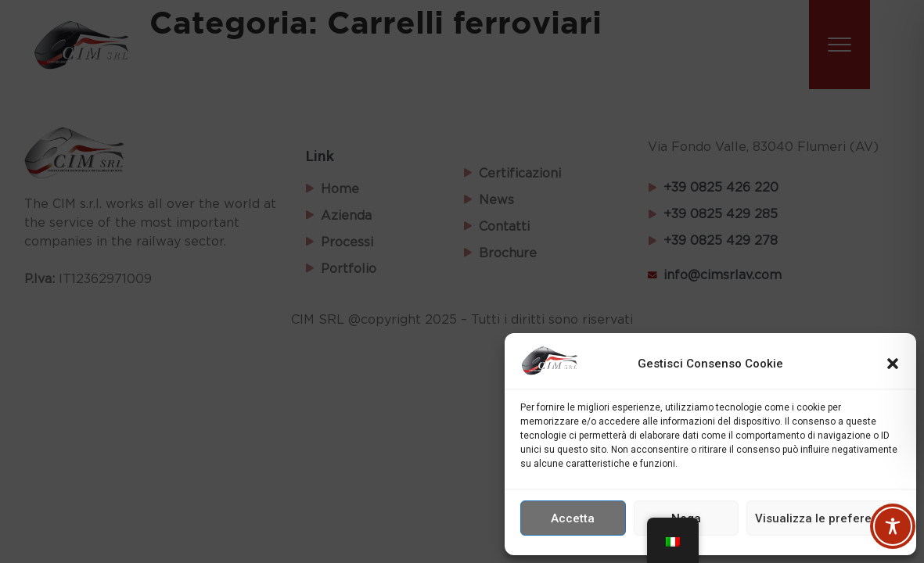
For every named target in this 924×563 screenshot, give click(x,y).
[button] (893, 364)
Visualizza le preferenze (823, 518)
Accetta (573, 518)
